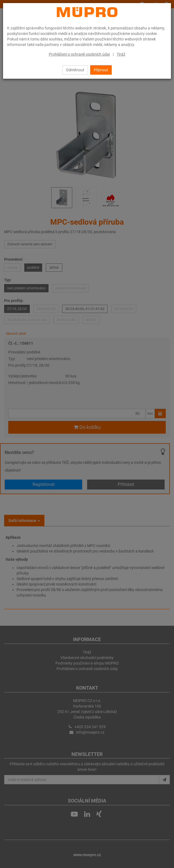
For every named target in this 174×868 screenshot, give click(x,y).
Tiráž (121, 54)
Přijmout (101, 70)
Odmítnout (75, 70)
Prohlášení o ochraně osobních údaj (79, 54)
